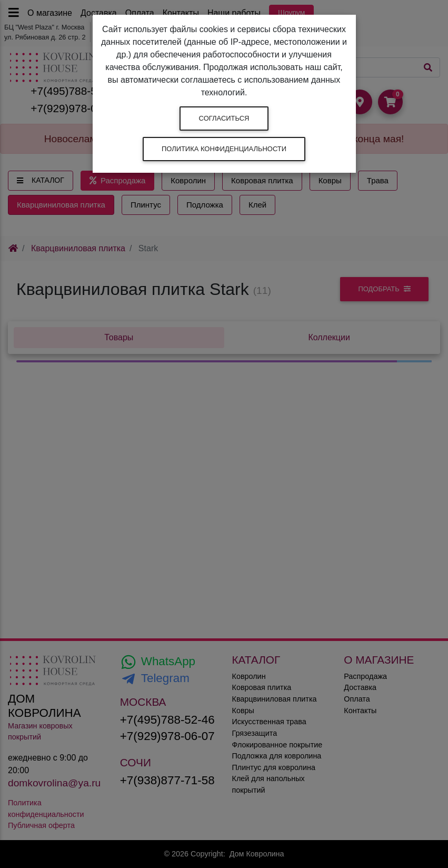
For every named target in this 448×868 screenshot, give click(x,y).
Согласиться (224, 118)
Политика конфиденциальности (224, 149)
